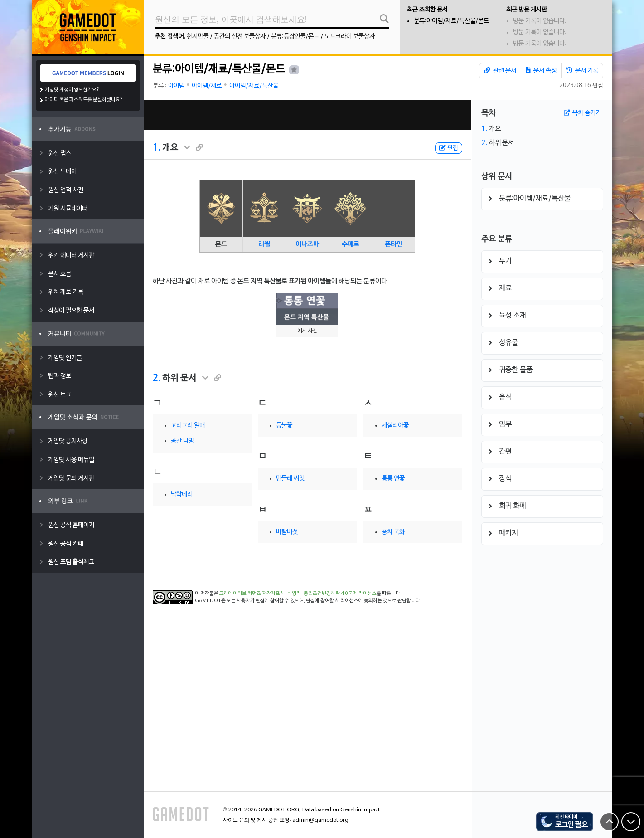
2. (157, 378)
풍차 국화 (393, 532)
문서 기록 (582, 71)
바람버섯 (287, 532)
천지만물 (198, 37)
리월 (264, 244)
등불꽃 (284, 426)
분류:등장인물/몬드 (295, 37)
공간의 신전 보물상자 (240, 37)
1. (157, 148)
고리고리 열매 (188, 426)
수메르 (351, 244)
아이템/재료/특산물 (254, 86)
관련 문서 (500, 71)
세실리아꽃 (395, 426)
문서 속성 (541, 71)
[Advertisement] (307, 115)
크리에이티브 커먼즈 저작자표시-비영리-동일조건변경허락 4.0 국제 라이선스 (298, 594)
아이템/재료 (207, 86)
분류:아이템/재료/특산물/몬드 (451, 21)
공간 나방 (182, 441)
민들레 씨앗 (290, 479)
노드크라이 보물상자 (350, 37)
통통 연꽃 (393, 479)
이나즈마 (307, 244)
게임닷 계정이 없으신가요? (72, 90)
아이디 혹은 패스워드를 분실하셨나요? (84, 100)
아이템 (176, 86)
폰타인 (394, 244)
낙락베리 (182, 495)
